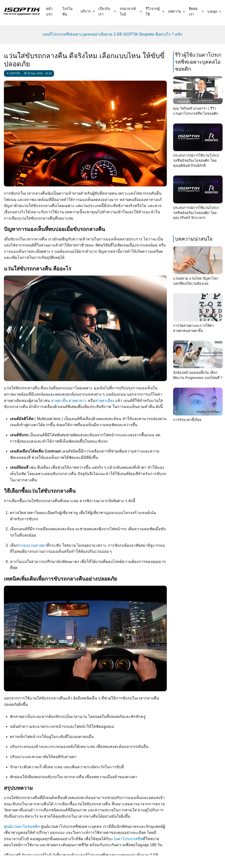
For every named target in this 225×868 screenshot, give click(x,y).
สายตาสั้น (59, 401)
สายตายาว (78, 401)
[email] (132, 861)
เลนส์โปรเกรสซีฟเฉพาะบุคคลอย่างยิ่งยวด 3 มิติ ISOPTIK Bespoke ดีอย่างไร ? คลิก (112, 34)
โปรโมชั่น (67, 12)
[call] (80, 861)
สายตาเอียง (105, 401)
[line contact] (97, 861)
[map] (149, 861)
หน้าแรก (49, 12)
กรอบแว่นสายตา (32, 545)
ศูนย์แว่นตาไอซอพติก (22, 826)
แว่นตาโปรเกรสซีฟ (127, 839)
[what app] (114, 861)
